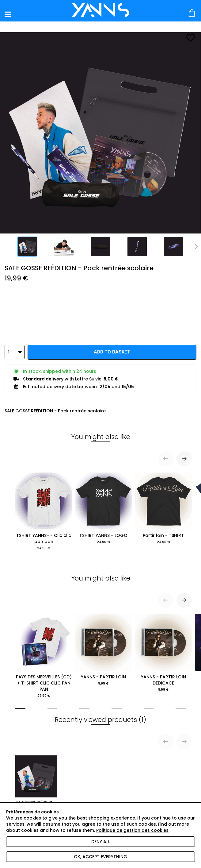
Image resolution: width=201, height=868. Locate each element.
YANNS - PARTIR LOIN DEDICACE (163, 653)
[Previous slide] (166, 459)
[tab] (25, 567)
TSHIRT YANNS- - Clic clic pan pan (44, 512)
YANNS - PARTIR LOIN (103, 650)
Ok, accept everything (100, 857)
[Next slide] (184, 459)
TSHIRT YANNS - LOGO (103, 509)
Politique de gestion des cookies (132, 830)
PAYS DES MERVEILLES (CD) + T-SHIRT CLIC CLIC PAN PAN (44, 656)
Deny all (101, 842)
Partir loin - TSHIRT (163, 509)
